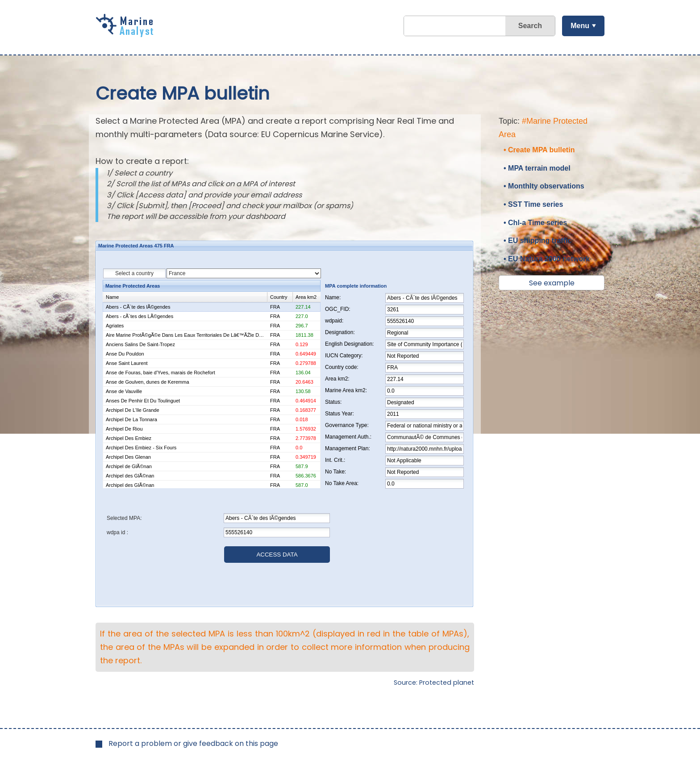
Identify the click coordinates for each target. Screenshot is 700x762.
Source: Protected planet (434, 682)
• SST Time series (533, 204)
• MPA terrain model (537, 168)
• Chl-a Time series (535, 223)
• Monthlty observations (544, 186)
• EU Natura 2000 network (547, 259)
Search (530, 26)
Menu (580, 26)
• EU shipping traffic (537, 241)
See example (552, 283)
